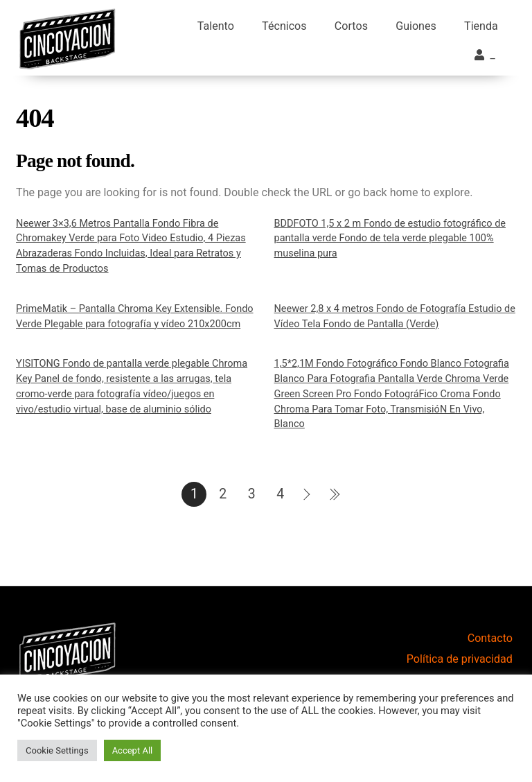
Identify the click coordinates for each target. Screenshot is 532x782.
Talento (216, 26)
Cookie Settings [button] (57, 750)
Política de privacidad (460, 659)
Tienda (481, 26)
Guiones (416, 26)
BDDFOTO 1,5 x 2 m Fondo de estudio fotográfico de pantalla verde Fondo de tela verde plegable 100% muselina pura (390, 238)
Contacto (490, 638)
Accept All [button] (133, 750)
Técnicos (284, 26)
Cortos (351, 26)
